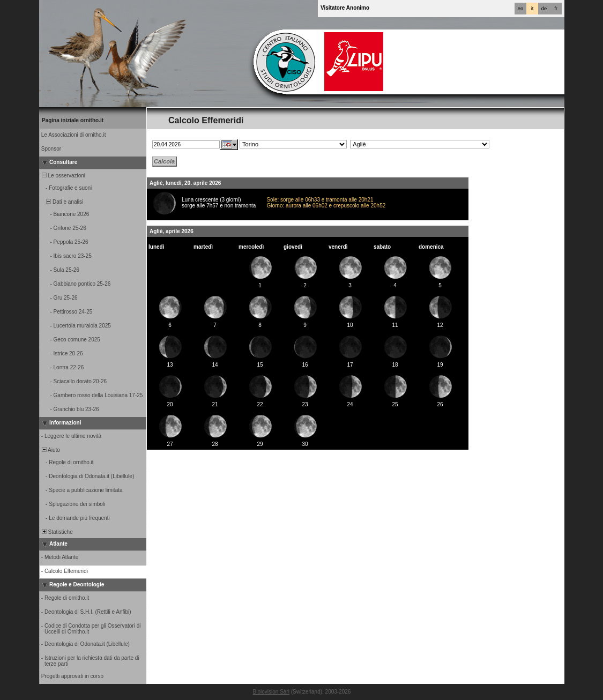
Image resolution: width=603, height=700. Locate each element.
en (520, 9)
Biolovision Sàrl (271, 692)
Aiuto (50, 450)
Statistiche (57, 532)
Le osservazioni (63, 176)
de (544, 9)
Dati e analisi (62, 202)
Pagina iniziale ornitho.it (73, 120)
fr (556, 9)
